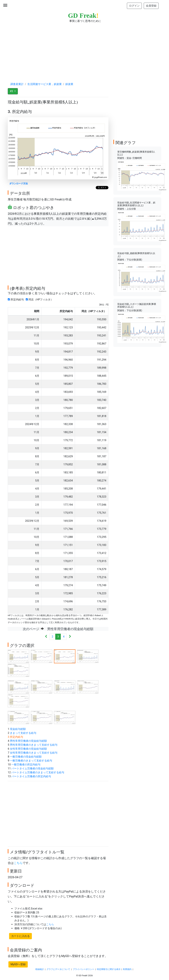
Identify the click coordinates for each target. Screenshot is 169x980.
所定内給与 (16, 300)
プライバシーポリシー (84, 969)
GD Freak (83, 16)
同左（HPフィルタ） (40, 300)
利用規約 (127, 969)
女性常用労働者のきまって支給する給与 (34, 753)
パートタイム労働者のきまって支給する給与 (38, 772)
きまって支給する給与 (23, 733)
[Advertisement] (84, 49)
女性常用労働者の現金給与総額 (28, 749)
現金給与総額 (18, 729)
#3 (12, 91)
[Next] (70, 637)
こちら (18, 863)
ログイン (134, 6)
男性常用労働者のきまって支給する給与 (34, 745)
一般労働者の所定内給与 (26, 765)
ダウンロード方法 (18, 184)
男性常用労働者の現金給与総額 (28, 741)
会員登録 (151, 6)
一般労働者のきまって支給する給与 (31, 761)
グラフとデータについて (58, 969)
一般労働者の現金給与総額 (26, 757)
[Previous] (46, 637)
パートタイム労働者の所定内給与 (31, 776)
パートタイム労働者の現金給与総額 (33, 768)
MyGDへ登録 (18, 964)
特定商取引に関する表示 (109, 969)
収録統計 (40, 969)
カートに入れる (20, 936)
